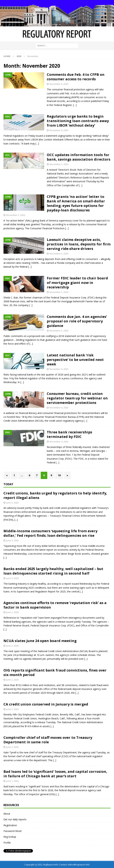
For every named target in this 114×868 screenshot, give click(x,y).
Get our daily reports (15, 819)
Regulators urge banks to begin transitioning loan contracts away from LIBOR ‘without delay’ (78, 121)
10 (59, 475)
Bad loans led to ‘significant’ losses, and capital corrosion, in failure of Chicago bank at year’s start (55, 774)
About (7, 814)
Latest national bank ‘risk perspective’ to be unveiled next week (75, 360)
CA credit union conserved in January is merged (46, 704)
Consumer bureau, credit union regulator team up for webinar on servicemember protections (77, 398)
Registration (10, 825)
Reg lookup (10, 837)
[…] (75, 105)
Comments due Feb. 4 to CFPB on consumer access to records (76, 77)
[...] (16, 520)
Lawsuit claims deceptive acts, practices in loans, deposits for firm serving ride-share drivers (79, 244)
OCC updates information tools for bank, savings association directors (79, 157)
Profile (7, 843)
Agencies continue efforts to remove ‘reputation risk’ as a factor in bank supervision (55, 605)
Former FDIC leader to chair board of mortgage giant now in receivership (77, 283)
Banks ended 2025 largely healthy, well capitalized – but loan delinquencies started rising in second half (53, 571)
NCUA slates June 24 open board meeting (40, 641)
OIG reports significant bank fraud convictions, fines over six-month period (55, 672)
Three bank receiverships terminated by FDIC (69, 434)
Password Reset (13, 831)
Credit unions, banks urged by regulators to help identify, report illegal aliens (55, 495)
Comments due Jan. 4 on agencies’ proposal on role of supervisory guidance (77, 321)
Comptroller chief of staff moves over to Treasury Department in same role (48, 740)
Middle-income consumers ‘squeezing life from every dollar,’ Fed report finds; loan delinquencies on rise (50, 533)
